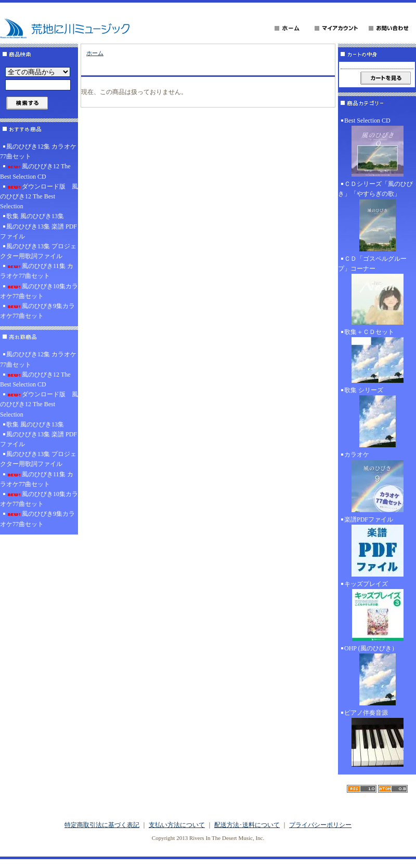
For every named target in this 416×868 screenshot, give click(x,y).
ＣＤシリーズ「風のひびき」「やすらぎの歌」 (377, 217)
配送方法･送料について (247, 825)
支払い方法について (177, 825)
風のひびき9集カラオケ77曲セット (37, 311)
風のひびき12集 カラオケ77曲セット (38, 151)
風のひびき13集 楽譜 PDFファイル (38, 231)
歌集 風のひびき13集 (35, 216)
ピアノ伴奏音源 (377, 739)
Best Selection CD (377, 148)
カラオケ (377, 483)
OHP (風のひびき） (377, 676)
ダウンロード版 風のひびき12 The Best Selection (39, 196)
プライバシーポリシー (320, 825)
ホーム (95, 53)
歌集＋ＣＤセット (377, 357)
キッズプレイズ (377, 612)
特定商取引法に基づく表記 (102, 825)
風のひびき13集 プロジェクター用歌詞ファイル (38, 251)
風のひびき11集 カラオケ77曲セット (37, 271)
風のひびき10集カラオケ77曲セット (39, 291)
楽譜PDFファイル (377, 547)
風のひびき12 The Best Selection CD (35, 171)
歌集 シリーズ (377, 418)
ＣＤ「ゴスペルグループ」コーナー (377, 291)
